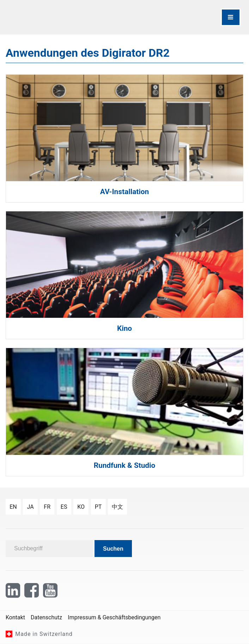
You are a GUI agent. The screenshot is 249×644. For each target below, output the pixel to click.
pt (98, 507)
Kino (124, 328)
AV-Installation (124, 192)
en (13, 507)
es (64, 507)
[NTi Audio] (64, 17)
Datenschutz (46, 617)
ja (30, 507)
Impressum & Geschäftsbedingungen (114, 617)
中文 (117, 507)
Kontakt (15, 617)
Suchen (113, 549)
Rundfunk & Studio (125, 465)
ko (81, 507)
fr (47, 507)
